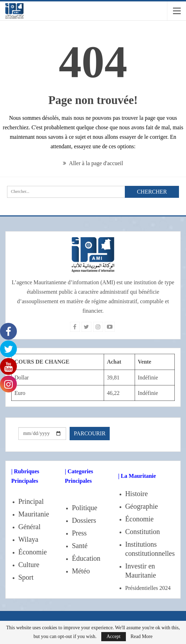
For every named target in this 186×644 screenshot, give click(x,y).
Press (79, 533)
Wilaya (28, 539)
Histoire (136, 494)
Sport (26, 577)
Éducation (86, 558)
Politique (84, 508)
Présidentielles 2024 (148, 588)
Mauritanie (34, 514)
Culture (29, 565)
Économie (33, 552)
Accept (114, 636)
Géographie (142, 506)
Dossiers (84, 520)
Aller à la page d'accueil (93, 163)
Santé (79, 546)
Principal (31, 501)
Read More (142, 637)
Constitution (143, 532)
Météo (81, 571)
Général (29, 527)
